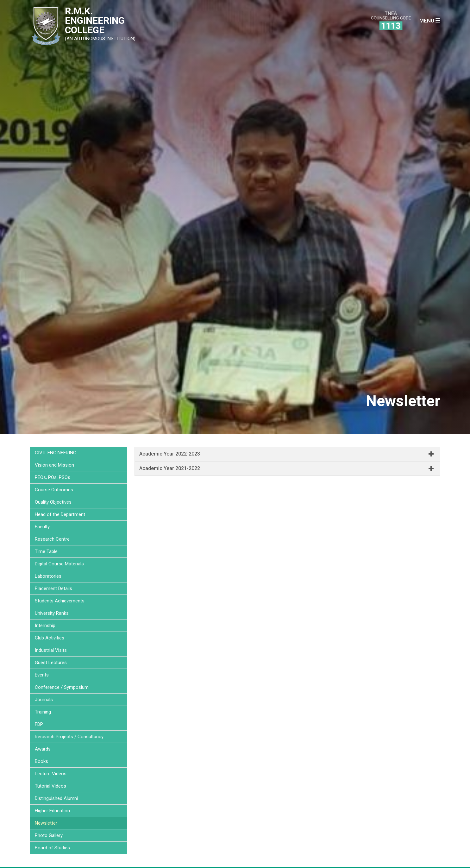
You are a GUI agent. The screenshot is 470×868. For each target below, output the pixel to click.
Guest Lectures (51, 663)
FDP (39, 724)
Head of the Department (60, 514)
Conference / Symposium (62, 687)
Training (43, 712)
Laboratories (48, 576)
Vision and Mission (54, 465)
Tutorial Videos (50, 786)
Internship (45, 626)
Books (41, 761)
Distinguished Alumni (56, 798)
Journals (44, 700)
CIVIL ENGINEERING (56, 453)
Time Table (46, 551)
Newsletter (46, 823)
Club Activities (50, 638)
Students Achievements (60, 601)
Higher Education (52, 811)
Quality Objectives (53, 502)
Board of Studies (52, 848)
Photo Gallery (49, 835)
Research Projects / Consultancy (69, 737)
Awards (43, 749)
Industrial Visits (51, 650)
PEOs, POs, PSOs (53, 477)
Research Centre (52, 539)
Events (42, 675)
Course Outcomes (54, 490)
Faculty (42, 527)
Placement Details (53, 588)
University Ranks (52, 613)
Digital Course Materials (59, 564)
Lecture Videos (51, 774)
